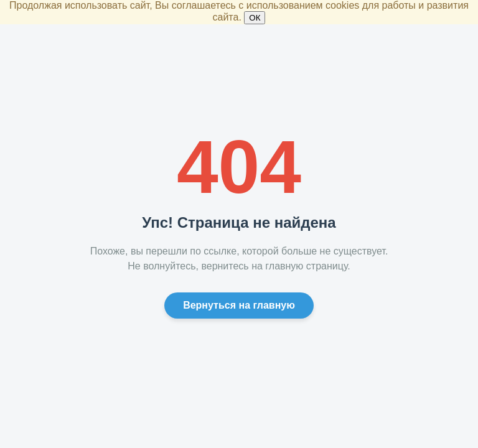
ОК (255, 18)
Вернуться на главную (239, 305)
